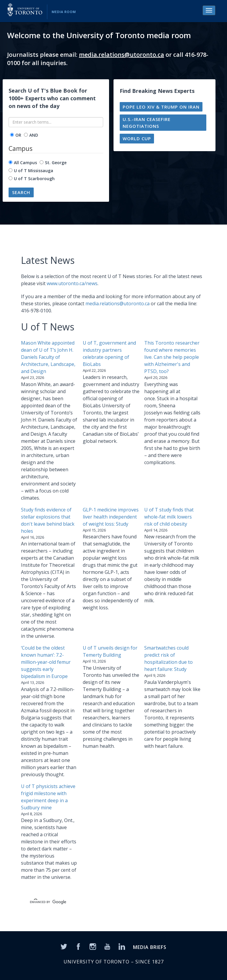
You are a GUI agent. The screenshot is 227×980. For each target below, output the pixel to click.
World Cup (137, 138)
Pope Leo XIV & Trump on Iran (161, 107)
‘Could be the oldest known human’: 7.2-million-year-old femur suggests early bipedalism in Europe (46, 662)
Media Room (64, 12)
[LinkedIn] (122, 946)
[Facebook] (78, 946)
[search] (106, 902)
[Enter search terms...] (56, 122)
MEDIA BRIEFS (150, 947)
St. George (56, 163)
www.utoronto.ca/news (72, 283)
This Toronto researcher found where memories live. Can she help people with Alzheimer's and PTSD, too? (172, 357)
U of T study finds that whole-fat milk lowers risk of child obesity (169, 517)
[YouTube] (107, 946)
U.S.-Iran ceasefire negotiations (147, 123)
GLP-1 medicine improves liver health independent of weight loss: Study (111, 517)
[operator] (12, 135)
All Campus (25, 163)
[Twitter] (64, 946)
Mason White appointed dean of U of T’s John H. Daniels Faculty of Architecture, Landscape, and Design (48, 357)
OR (18, 135)
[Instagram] (93, 946)
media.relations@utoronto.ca (121, 55)
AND (34, 135)
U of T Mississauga (34, 171)
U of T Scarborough (34, 179)
